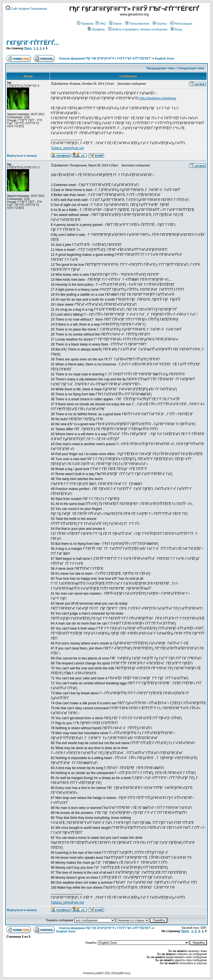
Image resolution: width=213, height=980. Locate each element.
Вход (176, 29)
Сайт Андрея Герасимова (26, 9)
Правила (85, 24)
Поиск (115, 24)
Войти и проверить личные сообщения (138, 29)
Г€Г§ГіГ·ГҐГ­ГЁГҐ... (33, 43)
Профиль (96, 29)
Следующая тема (191, 68)
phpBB (99, 973)
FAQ (101, 24)
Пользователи (137, 24)
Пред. (28, 48)
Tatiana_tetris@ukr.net (67, 148)
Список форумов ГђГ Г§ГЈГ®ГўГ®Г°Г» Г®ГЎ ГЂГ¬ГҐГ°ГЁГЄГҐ (105, 58)
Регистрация (181, 24)
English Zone (165, 58)
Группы (160, 24)
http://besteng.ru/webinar (158, 98)
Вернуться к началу (22, 156)
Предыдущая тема (160, 68)
